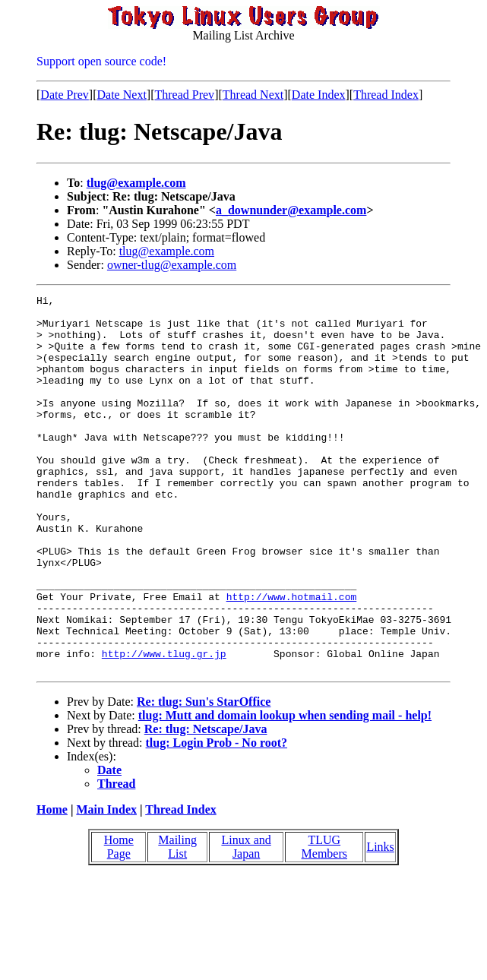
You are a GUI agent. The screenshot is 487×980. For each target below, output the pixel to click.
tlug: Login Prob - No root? (217, 818)
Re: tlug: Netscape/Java (206, 804)
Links (380, 922)
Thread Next (253, 95)
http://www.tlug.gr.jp (164, 726)
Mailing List (177, 922)
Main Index (106, 885)
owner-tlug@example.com (172, 265)
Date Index (319, 95)
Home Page (119, 922)
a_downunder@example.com (291, 210)
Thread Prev (184, 95)
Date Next (122, 95)
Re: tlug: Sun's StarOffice (204, 777)
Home (52, 885)
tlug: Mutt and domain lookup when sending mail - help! (285, 790)
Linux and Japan (246, 922)
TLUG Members (324, 922)
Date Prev (65, 95)
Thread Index (386, 95)
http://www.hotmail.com (292, 658)
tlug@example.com (136, 183)
